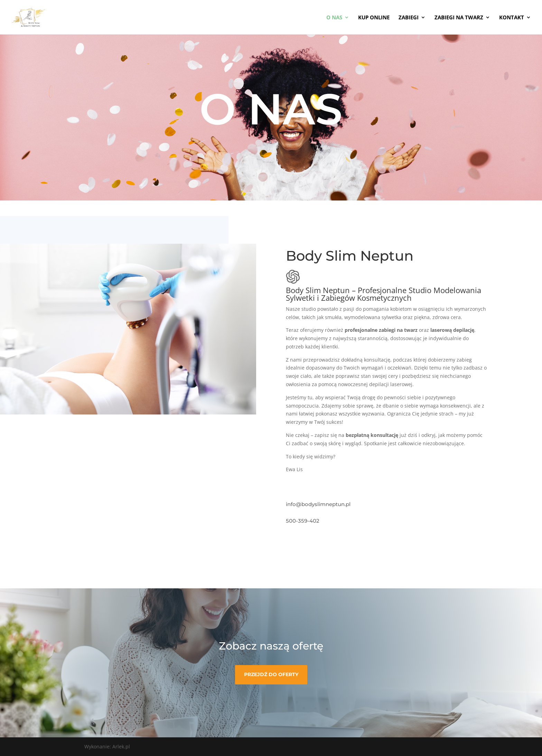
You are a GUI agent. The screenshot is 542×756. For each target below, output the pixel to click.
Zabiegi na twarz (459, 18)
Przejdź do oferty (271, 674)
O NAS (334, 18)
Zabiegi (409, 18)
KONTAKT (512, 18)
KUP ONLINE (374, 18)
